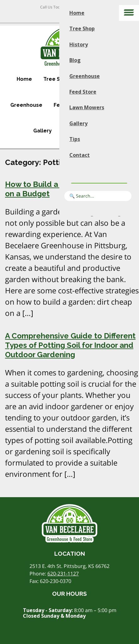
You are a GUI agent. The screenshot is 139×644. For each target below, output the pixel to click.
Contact (80, 155)
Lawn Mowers (87, 107)
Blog (75, 60)
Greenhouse (26, 105)
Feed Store (83, 92)
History (79, 44)
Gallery (43, 131)
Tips (75, 139)
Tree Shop (57, 79)
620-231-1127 (63, 574)
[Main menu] (129, 13)
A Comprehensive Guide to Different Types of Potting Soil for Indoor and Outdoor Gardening (70, 345)
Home (24, 79)
